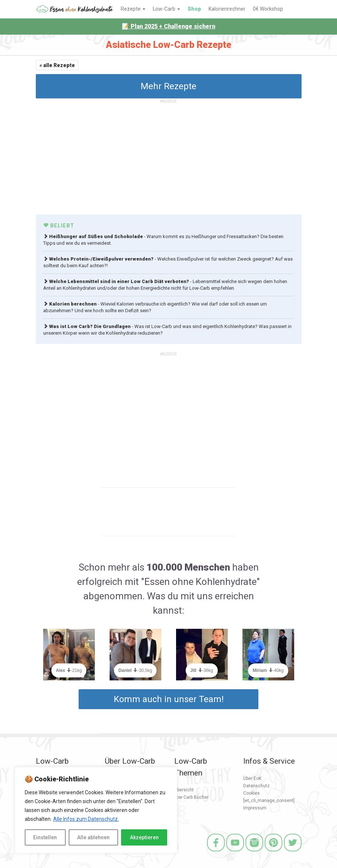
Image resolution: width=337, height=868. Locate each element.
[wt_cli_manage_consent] (269, 801)
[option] (69, 659)
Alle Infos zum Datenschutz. (86, 819)
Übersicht (184, 790)
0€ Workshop (268, 9)
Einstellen (45, 837)
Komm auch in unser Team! (169, 699)
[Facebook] (216, 852)
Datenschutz (257, 786)
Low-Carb (166, 9)
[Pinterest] (274, 852)
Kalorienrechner (227, 9)
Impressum (255, 808)
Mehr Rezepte (168, 86)
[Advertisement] (169, 157)
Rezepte (133, 9)
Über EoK (252, 778)
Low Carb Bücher (191, 797)
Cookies (252, 793)
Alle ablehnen (93, 837)
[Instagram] (254, 852)
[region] (96, 810)
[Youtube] (235, 852)
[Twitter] (293, 852)
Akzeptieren (144, 837)
